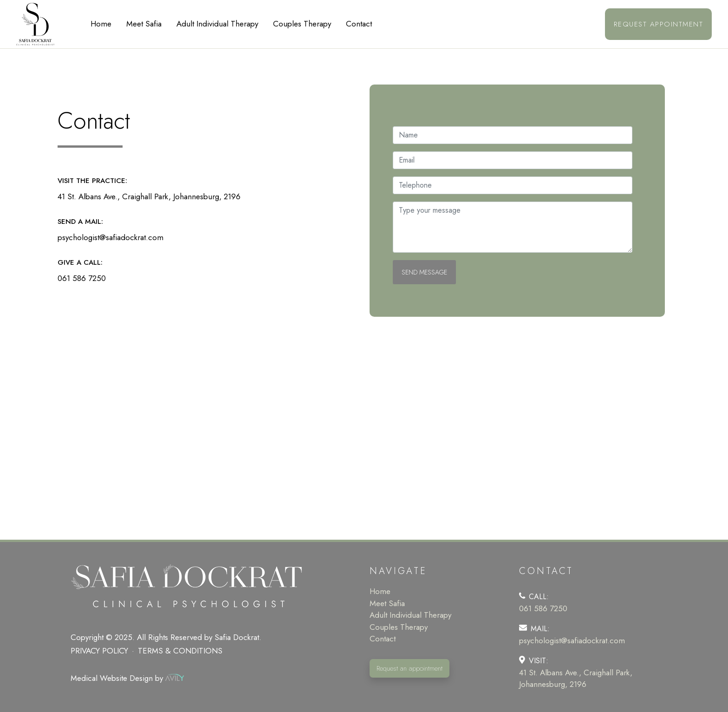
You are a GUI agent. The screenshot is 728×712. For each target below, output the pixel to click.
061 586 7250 (82, 278)
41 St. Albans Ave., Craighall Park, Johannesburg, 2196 (149, 196)
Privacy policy (99, 651)
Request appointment (659, 24)
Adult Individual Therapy (217, 24)
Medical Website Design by (127, 678)
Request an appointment (409, 668)
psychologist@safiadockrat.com (110, 237)
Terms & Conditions (180, 651)
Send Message (424, 272)
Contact (359, 24)
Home (101, 24)
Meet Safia (144, 24)
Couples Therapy (302, 24)
